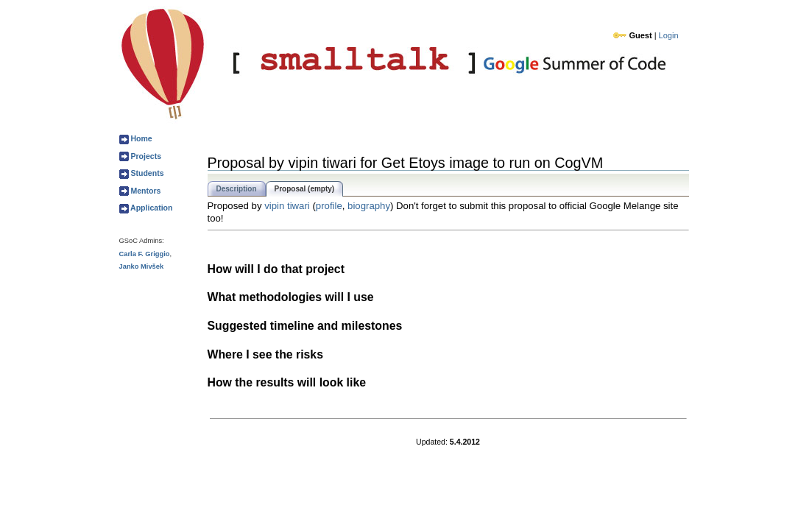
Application (151, 208)
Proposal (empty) (305, 189)
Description (237, 189)
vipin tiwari (287, 206)
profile (329, 206)
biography (369, 206)
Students (146, 173)
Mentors (145, 191)
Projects (145, 156)
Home (141, 138)
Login (669, 35)
